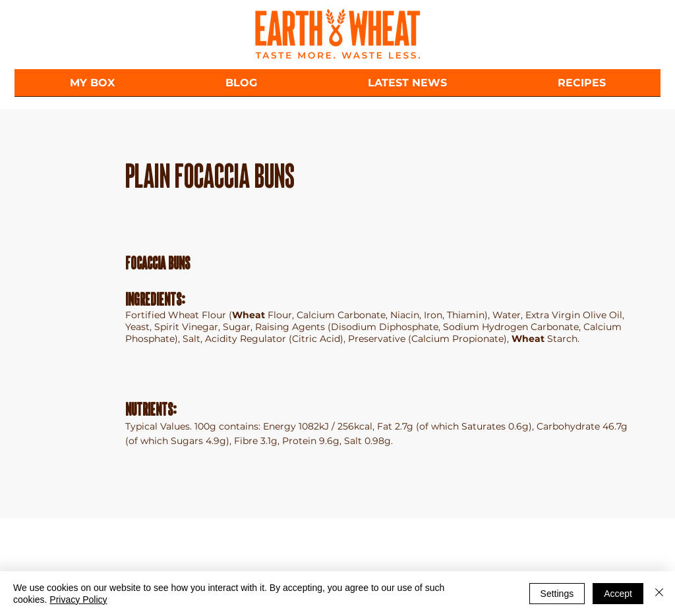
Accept (618, 594)
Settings (557, 594)
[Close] (659, 594)
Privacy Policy (78, 600)
